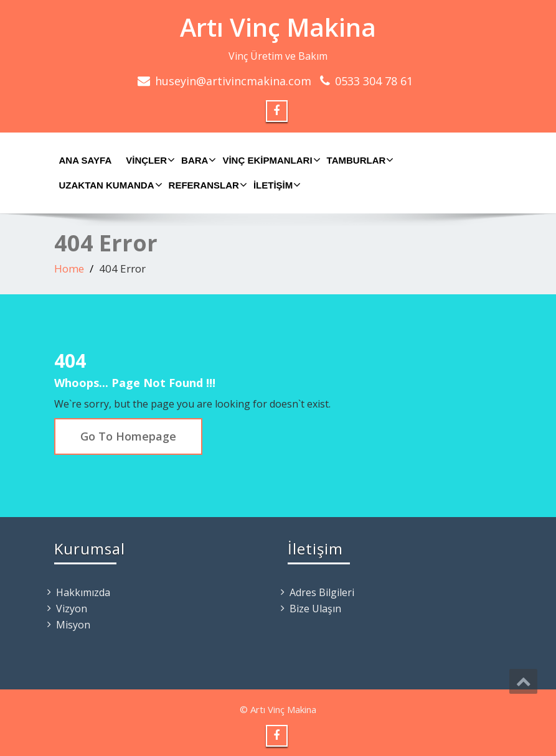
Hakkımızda (83, 592)
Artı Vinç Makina (278, 27)
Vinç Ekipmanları (270, 160)
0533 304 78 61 (374, 81)
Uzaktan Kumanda (109, 185)
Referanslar (206, 185)
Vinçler (149, 160)
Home (69, 268)
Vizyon (72, 609)
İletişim (276, 185)
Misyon (73, 625)
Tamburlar (359, 160)
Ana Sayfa (86, 160)
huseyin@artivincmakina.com (233, 81)
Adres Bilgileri (322, 592)
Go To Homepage (128, 436)
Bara (197, 160)
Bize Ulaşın (315, 609)
